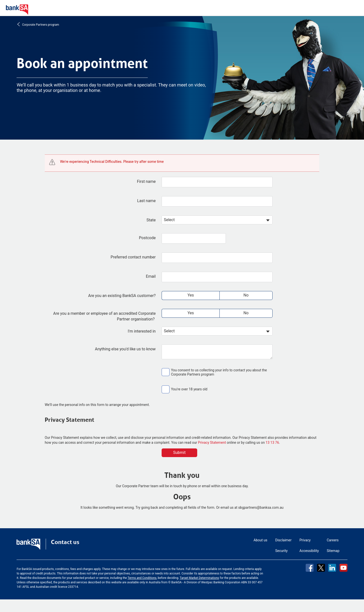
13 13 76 (272, 443)
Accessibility (309, 551)
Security (281, 551)
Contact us (65, 542)
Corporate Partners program (40, 24)
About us (260, 540)
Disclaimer (283, 540)
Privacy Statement (212, 443)
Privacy (305, 540)
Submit (179, 453)
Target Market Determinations (199, 578)
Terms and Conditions (142, 578)
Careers (333, 540)
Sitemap (333, 551)
